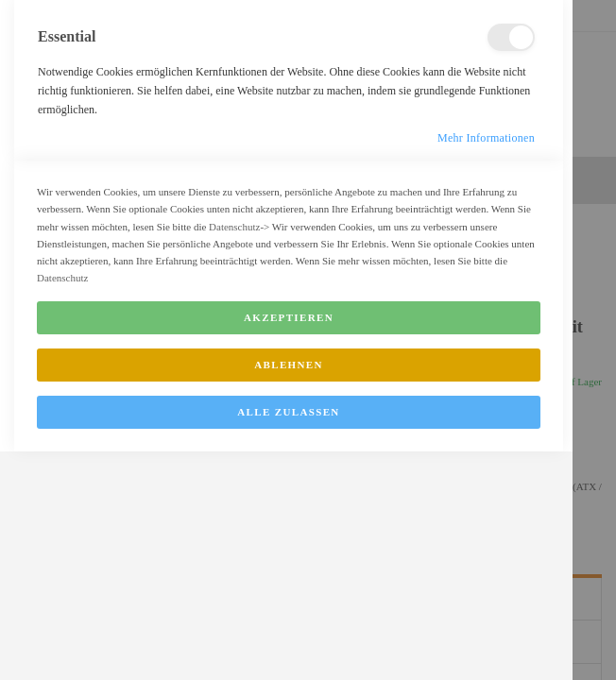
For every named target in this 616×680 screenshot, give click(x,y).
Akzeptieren (289, 551)
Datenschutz (234, 460)
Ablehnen (289, 598)
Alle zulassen (288, 645)
